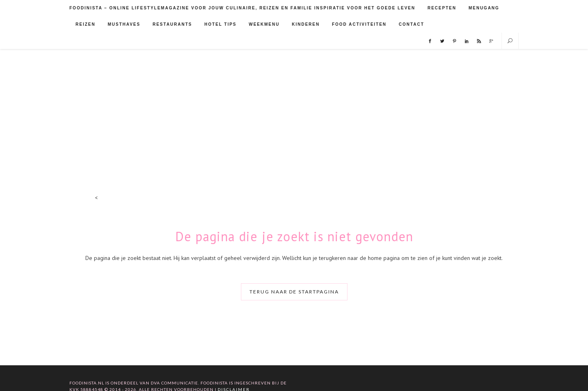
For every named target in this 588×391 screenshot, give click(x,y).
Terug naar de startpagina (294, 292)
